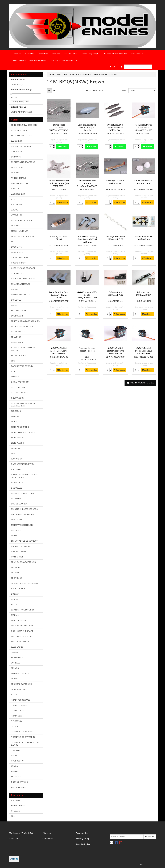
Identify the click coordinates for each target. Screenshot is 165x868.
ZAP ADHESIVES (19, 787)
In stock (63, 147)
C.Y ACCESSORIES (20, 258)
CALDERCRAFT (18, 263)
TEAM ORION (18, 716)
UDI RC (14, 756)
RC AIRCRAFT (18, 167)
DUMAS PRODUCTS (20, 295)
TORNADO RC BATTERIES (23, 737)
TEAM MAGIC (18, 711)
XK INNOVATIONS (20, 782)
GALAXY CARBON (20, 382)
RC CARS (15, 173)
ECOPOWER (17, 316)
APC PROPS (16, 205)
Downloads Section (38, 60)
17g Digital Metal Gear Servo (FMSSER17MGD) (144, 128)
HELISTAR (16, 411)
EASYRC (15, 305)
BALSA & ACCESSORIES (22, 220)
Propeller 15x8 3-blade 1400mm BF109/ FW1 (115, 128)
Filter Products (19, 75)
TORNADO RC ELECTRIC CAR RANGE (25, 744)
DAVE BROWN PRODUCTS (24, 279)
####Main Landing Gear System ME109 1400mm (87, 239)
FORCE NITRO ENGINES (22, 366)
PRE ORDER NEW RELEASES (24, 125)
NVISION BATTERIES (21, 546)
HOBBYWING (18, 443)
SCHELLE (16, 663)
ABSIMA (15, 189)
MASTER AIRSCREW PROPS (24, 509)
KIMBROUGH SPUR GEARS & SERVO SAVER (24, 476)
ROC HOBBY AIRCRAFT (22, 631)
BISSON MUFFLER (20, 231)
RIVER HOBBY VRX (20, 183)
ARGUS (15, 210)
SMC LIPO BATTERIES (21, 684)
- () (113, 67)
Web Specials (19, 60)
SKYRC (14, 679)
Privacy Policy (83, 839)
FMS (13, 361)
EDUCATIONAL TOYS (21, 136)
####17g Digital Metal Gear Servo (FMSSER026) (59, 351)
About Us (29, 54)
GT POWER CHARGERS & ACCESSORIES (23, 405)
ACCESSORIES (18, 194)
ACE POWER (17, 199)
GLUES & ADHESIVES (21, 146)
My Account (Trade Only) (21, 833)
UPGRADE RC (17, 761)
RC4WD (15, 594)
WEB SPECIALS (18, 178)
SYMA (14, 695)
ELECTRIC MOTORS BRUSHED (25, 321)
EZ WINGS (16, 337)
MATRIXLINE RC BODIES (23, 514)
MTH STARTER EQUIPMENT (24, 541)
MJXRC (14, 536)
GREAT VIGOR (18, 398)
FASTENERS (17, 342)
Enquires (56, 54)
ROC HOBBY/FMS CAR (22, 636)
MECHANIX (17, 520)
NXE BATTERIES (19, 552)
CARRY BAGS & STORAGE (23, 268)
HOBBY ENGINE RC (20, 427)
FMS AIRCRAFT (22, 112)
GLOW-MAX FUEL (20, 393)
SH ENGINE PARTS (20, 673)
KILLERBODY (17, 469)
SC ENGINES (17, 658)
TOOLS (15, 726)
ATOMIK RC (17, 215)
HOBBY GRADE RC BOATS (23, 432)
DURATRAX (17, 300)
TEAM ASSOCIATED (21, 700)
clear (27, 102)
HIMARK (15, 416)
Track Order (15, 839)
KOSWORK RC (18, 483)
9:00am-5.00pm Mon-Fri (116, 54)
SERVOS (15, 668)
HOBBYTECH (17, 438)
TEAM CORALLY (19, 705)
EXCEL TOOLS (18, 332)
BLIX (13, 242)
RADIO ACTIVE (18, 589)
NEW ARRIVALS (19, 130)
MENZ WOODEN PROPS (22, 525)
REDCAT (15, 599)
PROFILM (16, 567)
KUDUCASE (17, 488)
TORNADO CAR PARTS (22, 732)
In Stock (18, 85)
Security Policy (83, 844)
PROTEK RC (17, 578)
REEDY (14, 605)
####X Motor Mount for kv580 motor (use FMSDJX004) (59, 183)
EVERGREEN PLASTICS (22, 326)
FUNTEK (15, 377)
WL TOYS (16, 777)
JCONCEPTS (17, 459)
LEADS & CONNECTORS (22, 493)
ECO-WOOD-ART (19, 311)
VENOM (15, 766)
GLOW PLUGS (18, 387)
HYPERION (16, 448)
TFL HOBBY (17, 721)
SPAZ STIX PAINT (19, 689)
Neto (141, 864)
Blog (13, 816)
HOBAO (15, 422)
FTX (13, 371)
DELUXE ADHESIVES (21, 284)
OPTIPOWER (17, 557)
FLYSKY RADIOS (19, 356)
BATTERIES (16, 141)
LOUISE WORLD (19, 504)
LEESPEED (16, 499)
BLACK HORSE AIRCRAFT (23, 236)
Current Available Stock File (64, 60)
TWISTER (16, 750)
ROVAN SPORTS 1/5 (20, 642)
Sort (124, 90)
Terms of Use (82, 833)
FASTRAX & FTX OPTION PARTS (23, 349)
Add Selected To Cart (140, 383)
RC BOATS (16, 157)
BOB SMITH (17, 247)
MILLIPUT (16, 530)
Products (17, 54)
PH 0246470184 (71, 54)
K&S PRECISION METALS (23, 464)
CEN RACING (17, 273)
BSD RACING (17, 252)
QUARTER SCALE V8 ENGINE (25, 583)
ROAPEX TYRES (19, 620)
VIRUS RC (16, 771)
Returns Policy (18, 806)
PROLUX (15, 573)
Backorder (63, 202)
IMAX (14, 454)
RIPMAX (15, 615)
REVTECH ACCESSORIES (23, 610)
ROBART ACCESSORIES (22, 626)
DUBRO (15, 289)
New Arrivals (137, 54)
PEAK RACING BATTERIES (23, 562)
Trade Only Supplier (91, 54)
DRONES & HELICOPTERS (23, 162)
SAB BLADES (17, 647)
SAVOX (15, 652)
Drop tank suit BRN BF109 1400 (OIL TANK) (87, 128)
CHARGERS (16, 152)
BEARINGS (16, 226)
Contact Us (43, 54)
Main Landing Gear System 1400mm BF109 (59, 295)
